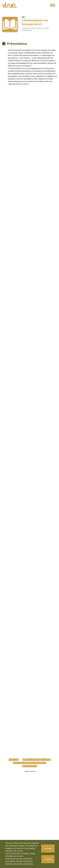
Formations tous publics (32, 30)
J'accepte (48, 849)
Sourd (46, 30)
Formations (27, 32)
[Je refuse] (56, 854)
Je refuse (48, 859)
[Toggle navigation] (53, 5)
